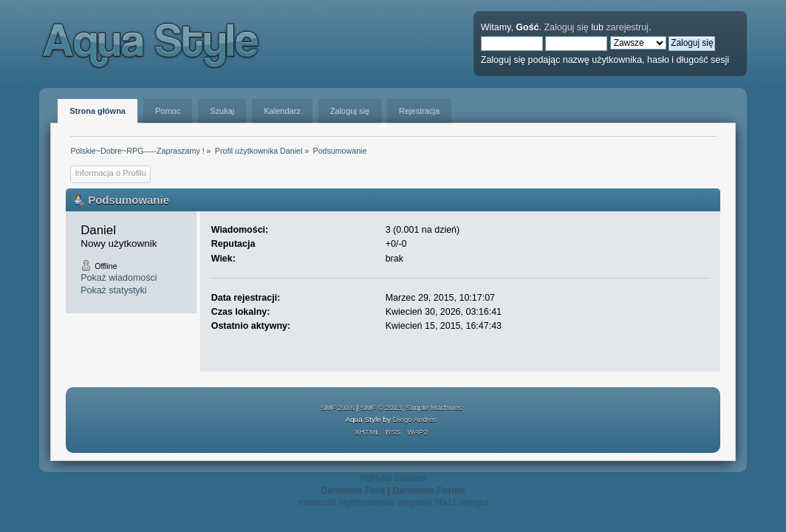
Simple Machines (434, 407)
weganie (415, 502)
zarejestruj (627, 27)
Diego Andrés (415, 419)
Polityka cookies (393, 478)
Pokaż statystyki (113, 290)
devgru (474, 502)
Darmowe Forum (428, 491)
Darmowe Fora (353, 491)
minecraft (317, 502)
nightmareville (367, 502)
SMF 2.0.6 (338, 407)
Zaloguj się (566, 27)
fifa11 (446, 502)
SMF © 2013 (381, 407)
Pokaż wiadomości (119, 278)
